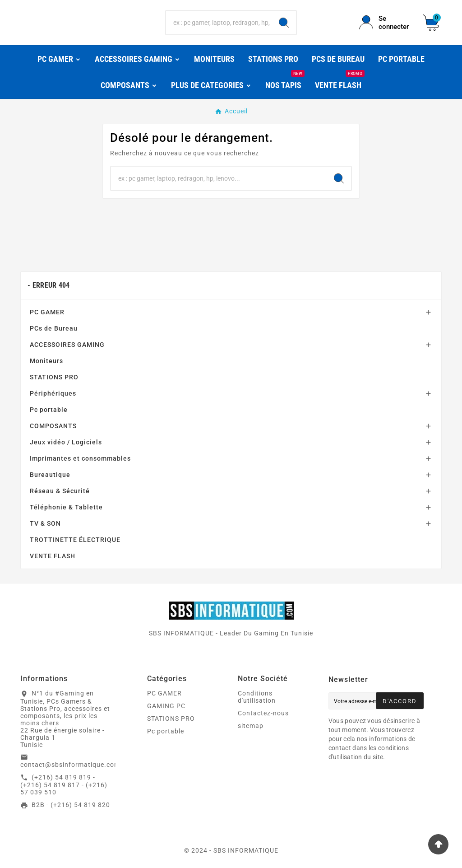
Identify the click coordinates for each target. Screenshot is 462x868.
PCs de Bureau (54, 328)
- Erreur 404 (49, 285)
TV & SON (45, 523)
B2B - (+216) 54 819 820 (71, 805)
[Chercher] (219, 23)
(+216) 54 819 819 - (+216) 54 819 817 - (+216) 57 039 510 (64, 785)
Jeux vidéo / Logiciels (66, 442)
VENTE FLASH (53, 556)
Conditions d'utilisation (257, 697)
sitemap (251, 726)
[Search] (284, 23)
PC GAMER (47, 312)
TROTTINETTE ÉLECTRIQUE (75, 540)
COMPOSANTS (53, 426)
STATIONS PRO (54, 377)
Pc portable (49, 410)
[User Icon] (386, 23)
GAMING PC (166, 706)
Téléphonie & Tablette (66, 507)
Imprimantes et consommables (80, 458)
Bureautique (50, 475)
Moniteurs (46, 361)
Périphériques (53, 393)
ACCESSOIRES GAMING (67, 345)
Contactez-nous (263, 713)
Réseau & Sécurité (60, 491)
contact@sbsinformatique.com (70, 765)
